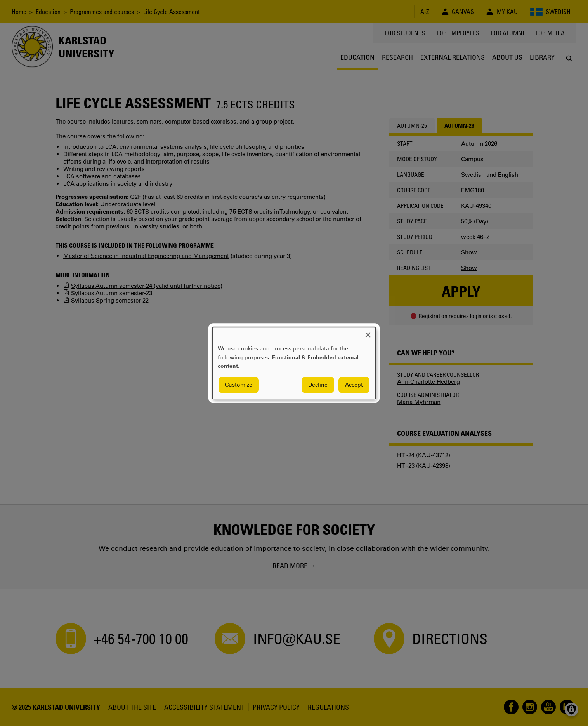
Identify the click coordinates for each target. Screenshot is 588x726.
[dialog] (294, 363)
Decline (318, 385)
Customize (239, 385)
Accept (354, 385)
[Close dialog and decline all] (368, 332)
